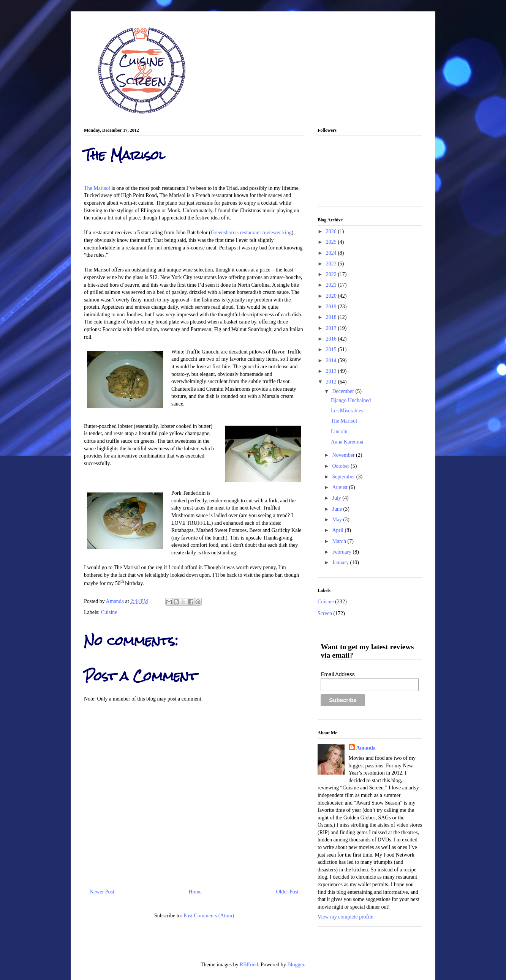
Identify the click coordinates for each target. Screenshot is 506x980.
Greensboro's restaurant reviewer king (251, 233)
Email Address (338, 674)
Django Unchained (351, 400)
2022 (332, 274)
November (344, 455)
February (342, 552)
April (338, 530)
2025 (332, 242)
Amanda (116, 601)
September (344, 477)
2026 (332, 231)
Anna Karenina (347, 442)
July (337, 498)
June (338, 509)
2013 (332, 371)
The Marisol (97, 188)
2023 (332, 264)
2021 (332, 285)
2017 (332, 328)
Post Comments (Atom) (209, 916)
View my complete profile (346, 917)
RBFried (249, 965)
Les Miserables (347, 411)
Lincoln (339, 432)
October (341, 466)
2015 (332, 350)
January (341, 563)
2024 (332, 253)
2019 (332, 307)
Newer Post (102, 892)
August (340, 487)
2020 (332, 296)
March (340, 541)
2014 (332, 361)
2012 (332, 382)
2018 (332, 317)
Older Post (288, 892)
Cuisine (109, 612)
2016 (332, 339)
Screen (325, 613)
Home (195, 892)
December (344, 391)
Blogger (296, 965)
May (338, 520)
